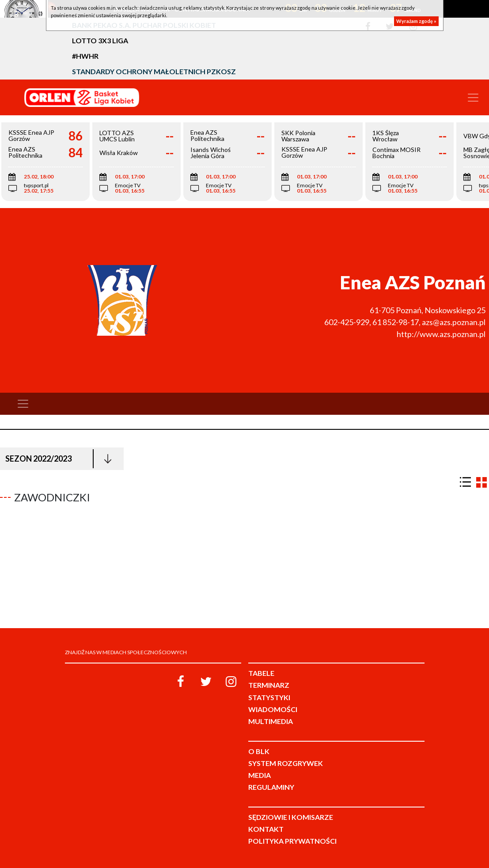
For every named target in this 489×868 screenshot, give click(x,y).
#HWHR (85, 56)
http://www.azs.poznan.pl (441, 334)
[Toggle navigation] (473, 98)
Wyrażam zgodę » (416, 21)
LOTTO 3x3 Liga (100, 40)
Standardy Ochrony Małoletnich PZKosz (154, 71)
